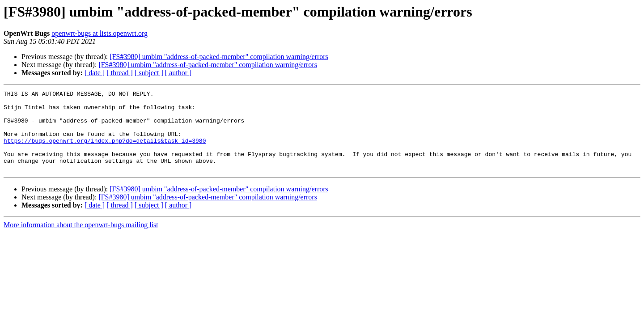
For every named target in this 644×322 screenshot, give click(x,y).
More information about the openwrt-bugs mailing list (81, 241)
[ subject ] (149, 73)
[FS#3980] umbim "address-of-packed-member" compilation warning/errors (219, 57)
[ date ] (95, 73)
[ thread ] (120, 73)
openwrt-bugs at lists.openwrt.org (100, 33)
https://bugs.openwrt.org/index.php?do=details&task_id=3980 (105, 151)
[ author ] (178, 73)
